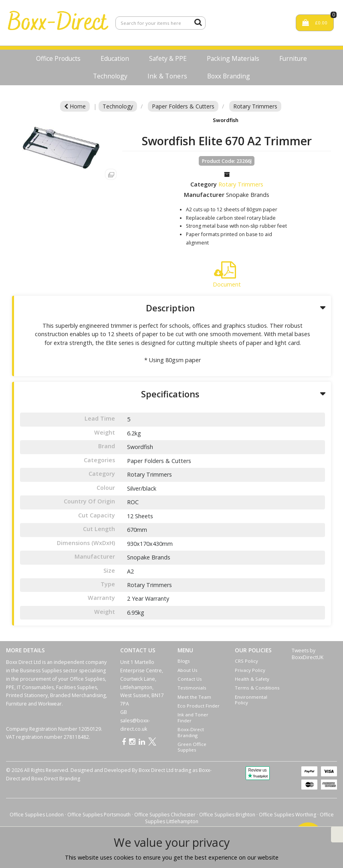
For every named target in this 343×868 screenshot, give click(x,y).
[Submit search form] (198, 22)
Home (75, 106)
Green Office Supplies (192, 747)
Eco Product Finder (199, 706)
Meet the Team (194, 697)
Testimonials (192, 688)
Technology (110, 76)
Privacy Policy (250, 670)
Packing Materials (233, 58)
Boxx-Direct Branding (191, 732)
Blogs (184, 661)
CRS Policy (246, 661)
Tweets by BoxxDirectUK (308, 654)
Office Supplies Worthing (288, 815)
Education (115, 58)
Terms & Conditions (257, 688)
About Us (188, 670)
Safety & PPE (168, 58)
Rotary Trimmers (255, 106)
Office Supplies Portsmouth (99, 815)
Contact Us (190, 679)
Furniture (293, 58)
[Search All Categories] (160, 23)
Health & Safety (252, 679)
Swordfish (226, 120)
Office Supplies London (37, 815)
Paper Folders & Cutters (183, 106)
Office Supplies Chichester (165, 815)
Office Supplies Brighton (227, 815)
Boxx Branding (229, 76)
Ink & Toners (167, 76)
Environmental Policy (251, 700)
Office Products (58, 58)
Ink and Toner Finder (193, 717)
